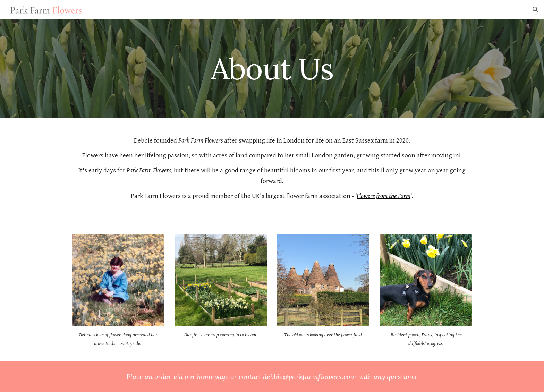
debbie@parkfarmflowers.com (310, 377)
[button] (536, 10)
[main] (272, 69)
